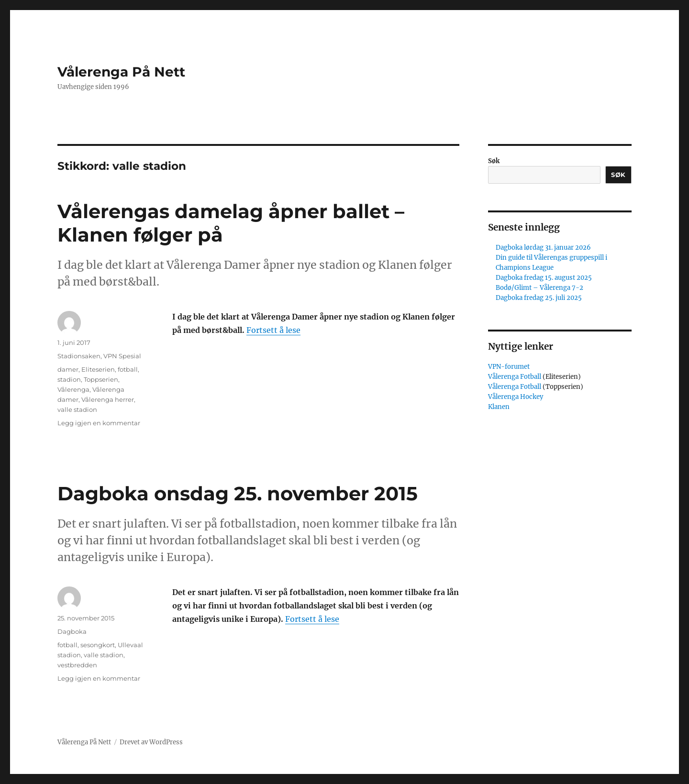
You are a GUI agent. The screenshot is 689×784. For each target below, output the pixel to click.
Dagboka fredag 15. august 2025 (544, 278)
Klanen (499, 407)
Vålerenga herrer (108, 399)
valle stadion (77, 409)
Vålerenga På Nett (121, 72)
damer (68, 369)
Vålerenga (73, 389)
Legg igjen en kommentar (99, 423)
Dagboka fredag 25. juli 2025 (539, 298)
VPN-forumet (509, 367)
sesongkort (98, 645)
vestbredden (77, 665)
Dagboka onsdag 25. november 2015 (238, 493)
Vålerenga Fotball (515, 377)
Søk (494, 161)
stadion (69, 379)
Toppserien (101, 379)
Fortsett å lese (273, 330)
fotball (128, 369)
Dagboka (72, 631)
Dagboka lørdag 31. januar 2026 (543, 248)
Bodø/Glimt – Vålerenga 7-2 (539, 288)
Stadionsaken (79, 356)
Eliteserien (98, 369)
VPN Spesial (122, 356)
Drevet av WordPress (151, 742)
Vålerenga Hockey (516, 397)
